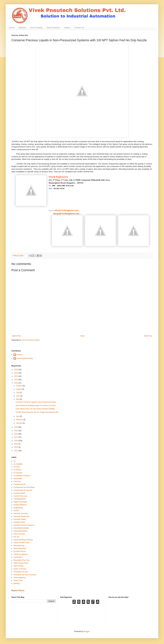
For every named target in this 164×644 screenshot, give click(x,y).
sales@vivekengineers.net (66, 210)
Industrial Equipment (21, 516)
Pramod (19, 355)
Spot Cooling (18, 566)
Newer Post (17, 336)
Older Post (148, 336)
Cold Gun (17, 481)
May (18, 399)
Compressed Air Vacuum (23, 490)
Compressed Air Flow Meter (24, 487)
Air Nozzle (17, 470)
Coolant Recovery (20, 496)
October (19, 386)
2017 (16, 437)
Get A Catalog (36, 28)
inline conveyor (19, 534)
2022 (16, 380)
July (18, 392)
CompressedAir (19, 493)
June (18, 396)
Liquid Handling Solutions (23, 540)
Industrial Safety (20, 519)
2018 (16, 434)
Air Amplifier (18, 464)
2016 (16, 441)
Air (15, 461)
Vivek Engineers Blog (25, 358)
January (19, 423)
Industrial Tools (19, 522)
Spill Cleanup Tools (21, 563)
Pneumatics (18, 557)
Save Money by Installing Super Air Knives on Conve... (36, 405)
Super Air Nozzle (20, 569)
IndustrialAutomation (21, 528)
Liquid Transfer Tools (21, 543)
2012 (16, 451)
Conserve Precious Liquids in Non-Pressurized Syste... (36, 402)
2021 (16, 383)
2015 (16, 444)
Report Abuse (18, 590)
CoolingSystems (20, 499)
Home (12, 28)
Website (22, 28)
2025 (16, 370)
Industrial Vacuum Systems (24, 525)
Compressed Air (20, 484)
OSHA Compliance (21, 554)
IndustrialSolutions (21, 531)
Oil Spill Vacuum (20, 551)
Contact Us (79, 28)
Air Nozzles (18, 473)
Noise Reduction (20, 548)
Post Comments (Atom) (31, 340)
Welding (17, 583)
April (18, 416)
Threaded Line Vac (21, 572)
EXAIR (16, 511)
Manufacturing (19, 546)
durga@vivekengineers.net (64, 213)
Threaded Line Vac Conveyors (25, 575)
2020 (16, 427)
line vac (16, 537)
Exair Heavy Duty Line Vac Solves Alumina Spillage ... (36, 409)
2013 (16, 447)
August (19, 389)
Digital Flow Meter (20, 502)
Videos (67, 28)
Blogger (87, 631)
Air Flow (17, 467)
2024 (16, 373)
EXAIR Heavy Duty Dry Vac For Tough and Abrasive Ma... (37, 412)
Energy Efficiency (20, 505)
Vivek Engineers (20, 578)
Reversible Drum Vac (22, 560)
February (20, 420)
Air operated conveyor (22, 476)
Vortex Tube (18, 580)
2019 (16, 431)
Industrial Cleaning (21, 513)
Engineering (18, 508)
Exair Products (53, 28)
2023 (16, 376)
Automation (18, 479)
